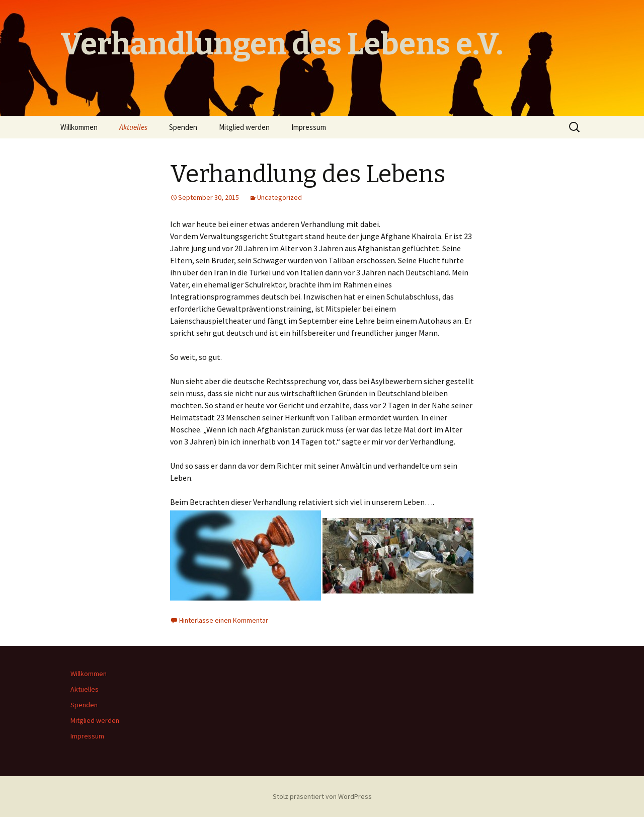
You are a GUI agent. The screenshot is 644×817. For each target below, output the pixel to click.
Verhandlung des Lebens (308, 174)
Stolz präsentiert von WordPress (322, 796)
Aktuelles (133, 127)
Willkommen (79, 127)
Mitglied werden (244, 127)
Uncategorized (279, 197)
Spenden (183, 127)
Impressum (309, 127)
